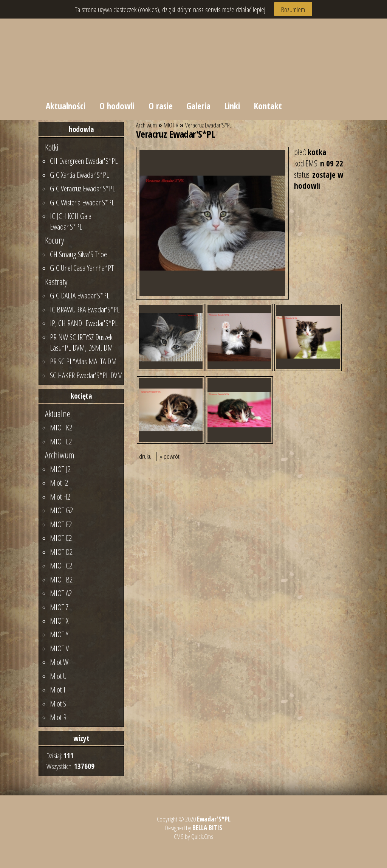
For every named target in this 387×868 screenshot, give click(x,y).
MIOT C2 (61, 565)
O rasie (161, 106)
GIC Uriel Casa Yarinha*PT (82, 268)
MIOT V (59, 648)
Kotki (52, 147)
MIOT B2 (61, 579)
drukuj (146, 456)
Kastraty (56, 282)
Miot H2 (60, 497)
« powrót (170, 456)
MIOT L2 (61, 441)
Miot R (58, 717)
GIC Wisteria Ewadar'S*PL (82, 202)
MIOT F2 (61, 524)
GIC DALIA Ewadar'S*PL (80, 295)
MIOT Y (59, 634)
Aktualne (58, 414)
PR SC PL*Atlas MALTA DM (83, 361)
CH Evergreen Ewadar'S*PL (84, 161)
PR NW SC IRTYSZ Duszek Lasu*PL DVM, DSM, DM (81, 342)
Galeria (198, 106)
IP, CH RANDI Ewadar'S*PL (84, 323)
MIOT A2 (61, 593)
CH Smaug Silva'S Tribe (78, 254)
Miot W (59, 662)
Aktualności (66, 106)
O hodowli (117, 106)
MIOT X (59, 621)
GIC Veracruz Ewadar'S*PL (83, 188)
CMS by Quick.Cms (193, 836)
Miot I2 (59, 483)
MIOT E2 (61, 538)
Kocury (54, 240)
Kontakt (268, 106)
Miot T (58, 689)
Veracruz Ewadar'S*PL (208, 125)
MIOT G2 (61, 510)
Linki (232, 106)
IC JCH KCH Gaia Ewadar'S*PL (71, 221)
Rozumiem (293, 9)
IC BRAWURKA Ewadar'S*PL (85, 309)
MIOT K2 (61, 427)
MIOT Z (59, 607)
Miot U (58, 676)
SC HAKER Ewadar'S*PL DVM (86, 375)
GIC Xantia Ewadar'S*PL (80, 175)
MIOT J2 (60, 469)
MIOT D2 (61, 552)
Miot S (58, 703)
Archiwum (60, 455)
